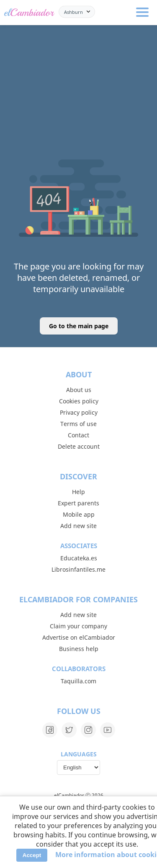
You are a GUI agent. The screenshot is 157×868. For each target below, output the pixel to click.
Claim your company (78, 626)
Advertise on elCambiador (79, 637)
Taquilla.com (78, 681)
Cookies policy (79, 401)
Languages (79, 754)
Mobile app (79, 514)
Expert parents (78, 503)
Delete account (79, 446)
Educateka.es (79, 558)
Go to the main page (79, 326)
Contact (78, 435)
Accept (32, 855)
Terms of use (78, 424)
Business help (79, 649)
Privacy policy (79, 412)
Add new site (78, 526)
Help (78, 492)
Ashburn (73, 12)
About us (79, 390)
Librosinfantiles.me (78, 569)
